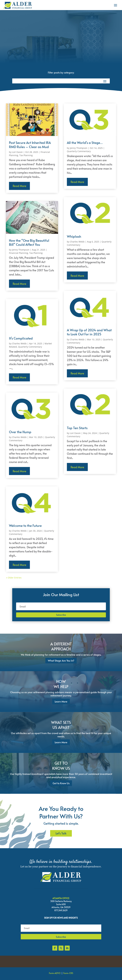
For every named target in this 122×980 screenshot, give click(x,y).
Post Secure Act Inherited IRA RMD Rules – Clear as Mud (30, 145)
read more (20, 186)
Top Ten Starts (77, 428)
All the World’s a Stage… (85, 143)
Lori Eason (17, 152)
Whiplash (74, 236)
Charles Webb (19, 343)
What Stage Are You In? (61, 660)
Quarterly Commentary (30, 347)
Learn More (61, 701)
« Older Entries (14, 578)
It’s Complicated (21, 338)
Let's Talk (61, 833)
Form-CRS (68, 973)
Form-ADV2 (55, 973)
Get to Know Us (61, 783)
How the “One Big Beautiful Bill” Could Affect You (29, 242)
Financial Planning (19, 253)
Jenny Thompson (21, 250)
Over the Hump (20, 432)
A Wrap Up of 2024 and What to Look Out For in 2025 (89, 332)
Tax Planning (26, 155)
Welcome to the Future (25, 526)
